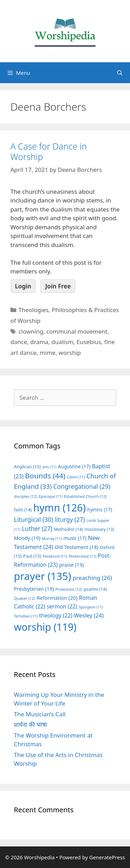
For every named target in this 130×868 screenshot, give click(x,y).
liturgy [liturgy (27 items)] (70, 520)
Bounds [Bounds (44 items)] (45, 476)
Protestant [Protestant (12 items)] (69, 589)
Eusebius (89, 342)
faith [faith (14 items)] (23, 510)
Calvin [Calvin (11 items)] (76, 477)
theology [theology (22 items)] (56, 615)
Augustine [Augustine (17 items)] (74, 466)
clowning (31, 331)
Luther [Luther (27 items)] (37, 529)
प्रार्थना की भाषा (31, 724)
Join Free (58, 286)
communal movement (77, 331)
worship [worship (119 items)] (45, 627)
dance (19, 342)
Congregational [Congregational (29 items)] (82, 486)
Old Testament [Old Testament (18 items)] (77, 547)
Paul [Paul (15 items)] (32, 556)
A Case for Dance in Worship (49, 151)
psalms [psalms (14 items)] (95, 589)
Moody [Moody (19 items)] (27, 538)
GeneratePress (107, 857)
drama (39, 342)
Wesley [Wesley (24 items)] (89, 615)
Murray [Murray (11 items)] (52, 539)
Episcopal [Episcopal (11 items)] (51, 496)
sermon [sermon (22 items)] (62, 606)
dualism (62, 342)
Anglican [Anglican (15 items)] (27, 467)
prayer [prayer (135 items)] (42, 576)
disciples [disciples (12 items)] (25, 496)
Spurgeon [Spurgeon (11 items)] (91, 607)
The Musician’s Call (40, 714)
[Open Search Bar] (120, 73)
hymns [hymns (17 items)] (100, 509)
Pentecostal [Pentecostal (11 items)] (83, 556)
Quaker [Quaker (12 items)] (24, 598)
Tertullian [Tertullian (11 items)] (26, 616)
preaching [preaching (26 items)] (93, 578)
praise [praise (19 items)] (72, 565)
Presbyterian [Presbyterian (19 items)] (34, 589)
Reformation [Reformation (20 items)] (57, 598)
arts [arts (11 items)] (49, 467)
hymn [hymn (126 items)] (59, 507)
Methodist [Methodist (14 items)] (68, 529)
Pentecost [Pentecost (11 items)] (55, 556)
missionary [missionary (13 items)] (99, 529)
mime (47, 353)
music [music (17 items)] (75, 538)
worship (70, 353)
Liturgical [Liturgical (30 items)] (34, 519)
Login (23, 286)
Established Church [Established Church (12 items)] (85, 496)
